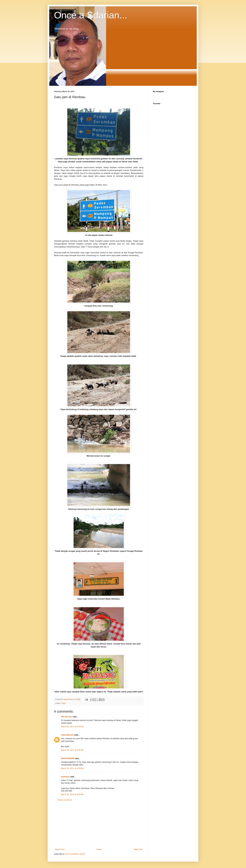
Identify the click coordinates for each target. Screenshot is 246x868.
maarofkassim (67, 735)
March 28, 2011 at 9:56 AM (72, 750)
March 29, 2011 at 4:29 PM (72, 768)
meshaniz (65, 777)
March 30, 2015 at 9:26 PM (72, 794)
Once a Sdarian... (91, 15)
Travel (64, 703)
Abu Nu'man (67, 717)
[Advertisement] (99, 825)
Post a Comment (65, 800)
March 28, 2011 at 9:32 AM (72, 727)
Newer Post (60, 849)
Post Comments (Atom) (75, 854)
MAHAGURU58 (68, 758)
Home (99, 849)
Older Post (138, 849)
